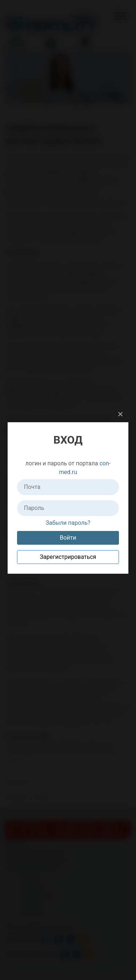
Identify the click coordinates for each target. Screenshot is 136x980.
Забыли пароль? (68, 523)
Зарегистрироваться (68, 557)
